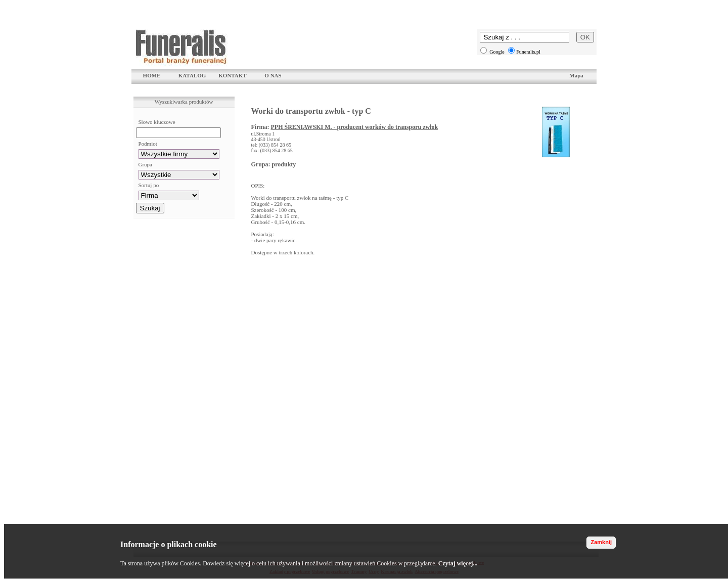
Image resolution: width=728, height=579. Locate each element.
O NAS (273, 75)
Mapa (576, 75)
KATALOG (192, 75)
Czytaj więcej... (458, 563)
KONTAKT (232, 75)
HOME (152, 75)
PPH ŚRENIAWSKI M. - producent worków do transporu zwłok (354, 127)
